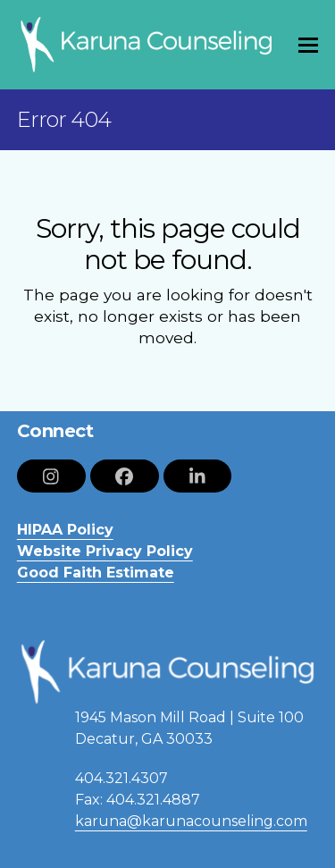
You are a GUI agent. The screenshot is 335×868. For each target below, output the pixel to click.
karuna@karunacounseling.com (191, 821)
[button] (308, 45)
